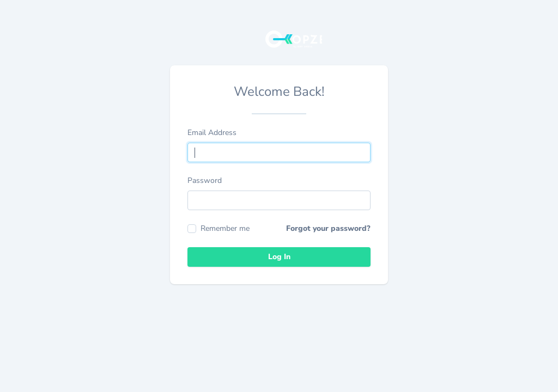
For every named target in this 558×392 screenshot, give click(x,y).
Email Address (212, 133)
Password (205, 180)
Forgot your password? (328, 228)
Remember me (219, 228)
